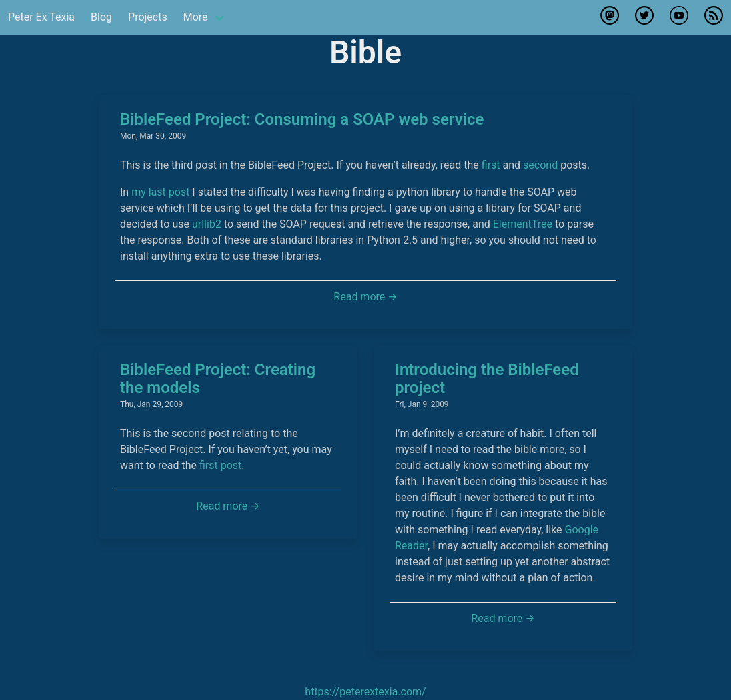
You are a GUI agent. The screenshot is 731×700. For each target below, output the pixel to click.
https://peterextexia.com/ (365, 692)
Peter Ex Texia (41, 17)
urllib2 (207, 224)
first (491, 165)
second (540, 165)
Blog (101, 17)
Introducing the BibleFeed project (487, 379)
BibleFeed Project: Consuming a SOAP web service (302, 119)
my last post (160, 192)
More (196, 17)
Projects (148, 17)
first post (220, 465)
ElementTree (523, 224)
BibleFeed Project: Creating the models (218, 379)
